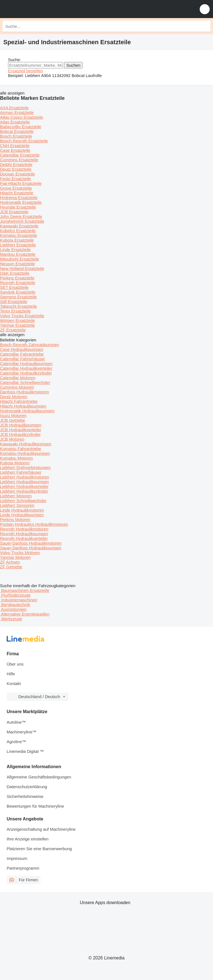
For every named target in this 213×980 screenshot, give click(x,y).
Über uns (15, 664)
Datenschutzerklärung (27, 787)
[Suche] (205, 26)
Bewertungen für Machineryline (35, 806)
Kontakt (14, 683)
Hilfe (11, 674)
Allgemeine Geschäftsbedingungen (39, 777)
